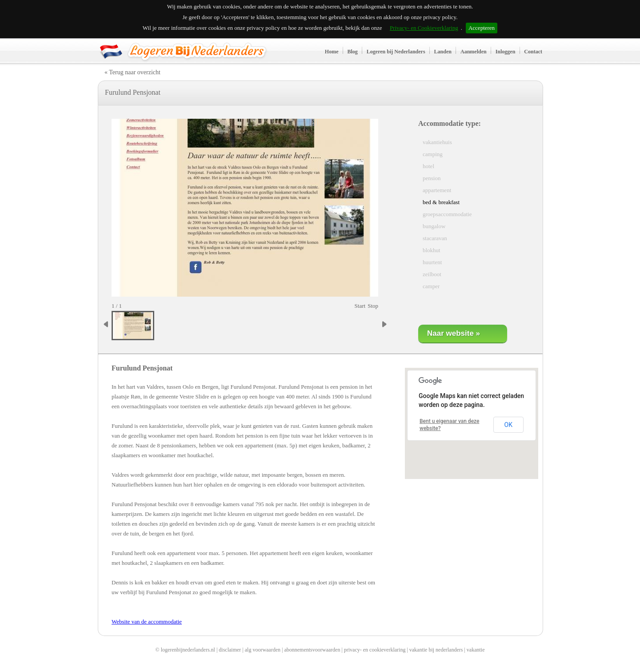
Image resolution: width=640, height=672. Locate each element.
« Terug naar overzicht (132, 72)
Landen (443, 52)
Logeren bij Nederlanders (396, 52)
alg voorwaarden (263, 650)
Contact (533, 52)
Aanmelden (474, 52)
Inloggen (506, 52)
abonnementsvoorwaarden (312, 650)
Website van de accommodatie (147, 622)
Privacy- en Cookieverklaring (424, 28)
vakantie (476, 650)
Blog (353, 52)
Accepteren (482, 28)
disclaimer (230, 650)
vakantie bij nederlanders (436, 650)
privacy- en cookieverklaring (375, 650)
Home (332, 52)
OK (508, 425)
